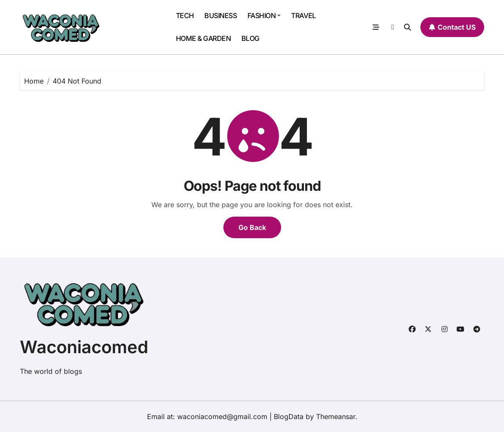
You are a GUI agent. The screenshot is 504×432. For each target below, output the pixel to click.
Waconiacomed (84, 347)
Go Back (252, 227)
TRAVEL (303, 16)
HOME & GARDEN (203, 38)
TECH (185, 16)
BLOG (250, 38)
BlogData (289, 416)
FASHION (264, 16)
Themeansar (336, 416)
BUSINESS (221, 16)
